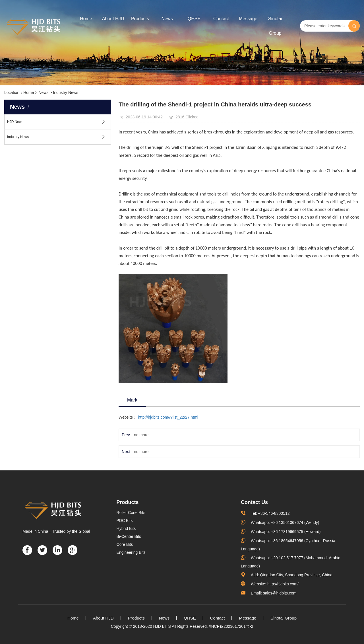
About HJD (113, 19)
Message (248, 19)
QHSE (194, 19)
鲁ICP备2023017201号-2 (231, 626)
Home (86, 19)
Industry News (66, 92)
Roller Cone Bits (131, 513)
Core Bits (125, 544)
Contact (221, 19)
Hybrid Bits (126, 528)
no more (141, 435)
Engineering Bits (131, 552)
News (167, 19)
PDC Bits (125, 520)
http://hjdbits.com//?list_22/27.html (168, 417)
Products (140, 19)
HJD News (15, 122)
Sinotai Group (275, 26)
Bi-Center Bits (129, 536)
